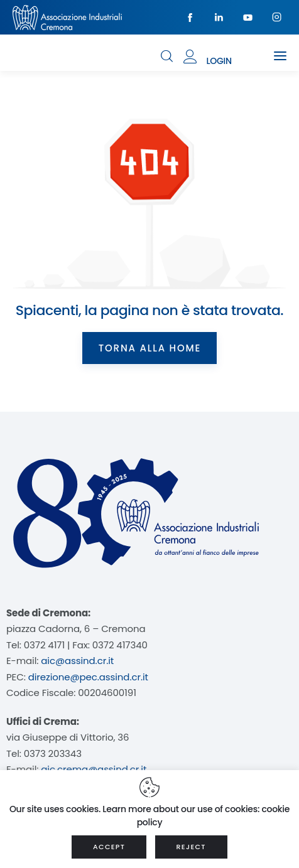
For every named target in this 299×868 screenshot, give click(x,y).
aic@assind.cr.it (77, 661)
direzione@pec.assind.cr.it (88, 677)
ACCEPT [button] (109, 847)
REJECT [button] (191, 847)
